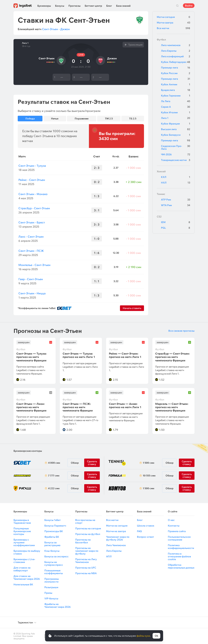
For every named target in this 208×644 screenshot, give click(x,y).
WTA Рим (176, 205)
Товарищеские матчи (176, 160)
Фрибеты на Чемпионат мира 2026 (58, 605)
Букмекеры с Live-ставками (24, 561)
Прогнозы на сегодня (88, 528)
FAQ (139, 531)
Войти (189, 6)
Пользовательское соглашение (179, 538)
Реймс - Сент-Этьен (32, 180)
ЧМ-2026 (176, 154)
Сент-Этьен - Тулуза (32, 166)
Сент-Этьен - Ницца (32, 293)
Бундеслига (176, 90)
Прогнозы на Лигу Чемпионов (86, 561)
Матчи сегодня (173, 17)
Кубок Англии (176, 84)
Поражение (82, 119)
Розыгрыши (51, 587)
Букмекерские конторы (28, 451)
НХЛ (176, 183)
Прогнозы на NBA (86, 573)
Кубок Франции (176, 124)
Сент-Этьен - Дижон (56, 29)
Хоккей (161, 171)
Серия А (176, 107)
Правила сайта (177, 531)
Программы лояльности (52, 580)
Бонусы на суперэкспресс (54, 563)
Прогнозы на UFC (86, 568)
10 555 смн (149, 476)
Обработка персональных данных (181, 566)
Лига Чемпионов (116, 545)
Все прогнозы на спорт (85, 521)
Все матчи (173, 28)
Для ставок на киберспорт (22, 569)
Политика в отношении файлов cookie (179, 556)
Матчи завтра (173, 23)
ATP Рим (176, 200)
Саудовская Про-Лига (176, 147)
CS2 (159, 217)
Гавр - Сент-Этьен (31, 279)
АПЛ (109, 556)
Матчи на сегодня (117, 526)
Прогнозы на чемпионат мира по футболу (87, 551)
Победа (30, 119)
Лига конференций (176, 56)
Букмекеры (44, 6)
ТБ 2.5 (133, 119)
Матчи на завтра (116, 531)
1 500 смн (148, 463)
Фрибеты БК (52, 537)
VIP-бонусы (51, 598)
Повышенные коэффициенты (54, 572)
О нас (171, 520)
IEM (176, 222)
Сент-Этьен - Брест (32, 222)
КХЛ (176, 177)
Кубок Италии (176, 112)
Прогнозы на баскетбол (83, 541)
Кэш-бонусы (52, 551)
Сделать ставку (92, 488)
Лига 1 (25, 43)
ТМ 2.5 (109, 119)
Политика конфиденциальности (181, 547)
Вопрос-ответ (145, 537)
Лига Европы (176, 51)
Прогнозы (74, 6)
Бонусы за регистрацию (52, 544)
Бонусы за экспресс (56, 556)
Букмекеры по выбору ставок (27, 552)
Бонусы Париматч (55, 526)
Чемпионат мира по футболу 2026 (118, 538)
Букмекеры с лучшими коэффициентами (24, 542)
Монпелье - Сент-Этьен (34, 265)
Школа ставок (146, 526)
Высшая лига (176, 129)
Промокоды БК (54, 531)
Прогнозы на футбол (88, 534)
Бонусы (60, 6)
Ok (156, 636)
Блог (109, 6)
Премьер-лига (176, 68)
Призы (48, 593)
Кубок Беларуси (176, 135)
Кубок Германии (176, 96)
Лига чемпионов (176, 45)
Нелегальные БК (23, 584)
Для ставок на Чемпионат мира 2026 (27, 577)
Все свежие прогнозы (181, 331)
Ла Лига (176, 101)
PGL (176, 228)
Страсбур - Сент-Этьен (34, 208)
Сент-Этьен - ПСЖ (31, 251)
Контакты (174, 526)
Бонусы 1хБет (53, 520)
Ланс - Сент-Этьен (31, 237)
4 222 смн (54, 488)
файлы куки (143, 636)
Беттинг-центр (93, 6)
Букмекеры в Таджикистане (22, 521)
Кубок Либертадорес (176, 62)
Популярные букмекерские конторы (22, 531)
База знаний (123, 6)
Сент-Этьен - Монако (33, 194)
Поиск (177, 6)
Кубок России (176, 73)
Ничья (55, 119)
